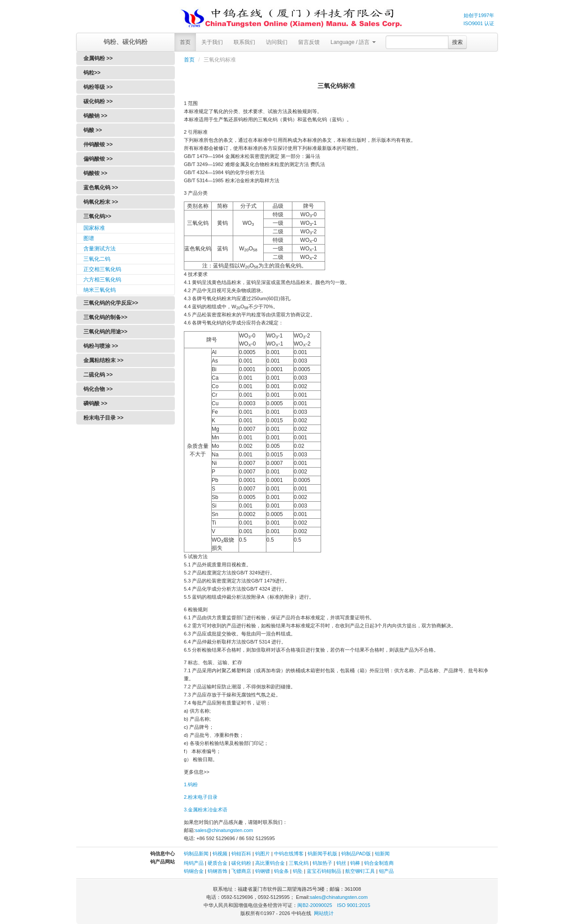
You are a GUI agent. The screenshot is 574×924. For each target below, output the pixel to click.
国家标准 (94, 228)
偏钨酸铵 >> (98, 159)
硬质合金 (217, 863)
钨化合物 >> (98, 389)
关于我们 (212, 42)
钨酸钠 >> (95, 116)
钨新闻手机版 (322, 854)
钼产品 (386, 871)
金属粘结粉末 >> (103, 360)
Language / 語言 (353, 42)
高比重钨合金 (270, 863)
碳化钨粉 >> (98, 101)
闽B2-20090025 (315, 905)
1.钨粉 (191, 784)
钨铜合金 (194, 871)
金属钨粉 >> (98, 58)
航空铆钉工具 (360, 871)
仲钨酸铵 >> (98, 145)
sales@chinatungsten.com (224, 830)
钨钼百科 (241, 854)
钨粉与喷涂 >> (101, 346)
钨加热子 (322, 863)
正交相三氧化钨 (102, 269)
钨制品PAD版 (356, 854)
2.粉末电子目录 (201, 797)
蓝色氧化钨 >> (101, 188)
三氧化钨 (299, 863)
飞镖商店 (241, 871)
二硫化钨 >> (98, 375)
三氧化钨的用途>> (105, 332)
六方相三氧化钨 (102, 280)
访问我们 (277, 42)
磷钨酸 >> (95, 403)
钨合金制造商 (379, 863)
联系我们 (244, 42)
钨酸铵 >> (95, 173)
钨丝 (341, 863)
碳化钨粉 (241, 863)
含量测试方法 (100, 249)
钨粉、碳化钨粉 (126, 42)
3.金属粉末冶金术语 (206, 810)
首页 (185, 42)
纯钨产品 (194, 863)
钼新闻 (382, 854)
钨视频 (220, 854)
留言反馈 (309, 42)
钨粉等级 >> (98, 87)
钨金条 (281, 871)
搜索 (457, 42)
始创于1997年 (479, 15)
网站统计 (324, 913)
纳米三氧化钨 (100, 290)
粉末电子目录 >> (103, 418)
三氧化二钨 (97, 259)
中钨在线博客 (289, 854)
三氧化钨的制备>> (105, 317)
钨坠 (298, 871)
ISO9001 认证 (479, 23)
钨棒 (355, 863)
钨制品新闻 (197, 854)
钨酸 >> (93, 130)
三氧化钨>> (97, 216)
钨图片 (263, 854)
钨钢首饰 (217, 871)
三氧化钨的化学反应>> (111, 303)
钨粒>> (92, 73)
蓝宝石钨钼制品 (324, 871)
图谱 (89, 238)
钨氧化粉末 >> (101, 202)
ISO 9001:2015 (354, 905)
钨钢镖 (263, 871)
